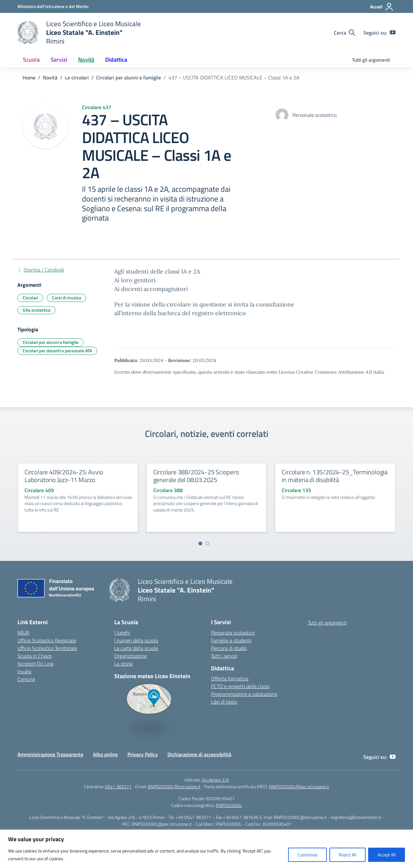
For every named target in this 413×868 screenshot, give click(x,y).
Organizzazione (131, 656)
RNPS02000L (229, 805)
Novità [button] (86, 60)
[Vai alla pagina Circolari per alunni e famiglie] (129, 77)
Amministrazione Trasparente (50, 754)
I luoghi (122, 633)
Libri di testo (224, 702)
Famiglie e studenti (231, 640)
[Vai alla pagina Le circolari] (77, 77)
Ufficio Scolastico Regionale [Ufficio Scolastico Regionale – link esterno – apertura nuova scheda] (47, 640)
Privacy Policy (143, 754)
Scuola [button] (31, 60)
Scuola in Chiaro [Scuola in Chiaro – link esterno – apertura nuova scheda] (35, 656)
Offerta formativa (230, 678)
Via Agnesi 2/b (215, 780)
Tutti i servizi (224, 656)
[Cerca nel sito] (344, 33)
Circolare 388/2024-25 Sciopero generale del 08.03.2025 (196, 476)
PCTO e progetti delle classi (240, 686)
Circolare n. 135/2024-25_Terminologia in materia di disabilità (335, 476)
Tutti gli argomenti (371, 60)
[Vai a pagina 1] (200, 543)
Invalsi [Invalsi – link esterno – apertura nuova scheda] (24, 671)
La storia (123, 664)
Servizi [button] (59, 60)
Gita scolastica (36, 310)
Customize (307, 855)
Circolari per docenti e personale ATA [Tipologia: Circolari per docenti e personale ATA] (57, 351)
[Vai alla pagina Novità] (50, 77)
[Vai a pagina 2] (207, 543)
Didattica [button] (116, 60)
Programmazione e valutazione (244, 694)
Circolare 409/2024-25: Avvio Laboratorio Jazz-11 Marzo (64, 476)
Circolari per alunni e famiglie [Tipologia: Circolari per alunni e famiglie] (50, 342)
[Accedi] (382, 7)
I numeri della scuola (136, 640)
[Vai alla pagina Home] (29, 77)
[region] (206, 849)
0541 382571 (118, 786)
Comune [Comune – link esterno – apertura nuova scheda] (26, 679)
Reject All (348, 855)
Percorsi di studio (229, 648)
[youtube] (393, 33)
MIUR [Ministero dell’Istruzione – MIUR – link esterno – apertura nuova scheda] (23, 633)
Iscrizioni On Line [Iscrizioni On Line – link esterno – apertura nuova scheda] (35, 664)
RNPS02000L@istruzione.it (174, 786)
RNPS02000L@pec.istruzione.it (299, 786)
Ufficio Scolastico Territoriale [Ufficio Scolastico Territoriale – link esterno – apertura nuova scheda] (47, 648)
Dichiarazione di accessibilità (199, 754)
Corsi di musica (66, 298)
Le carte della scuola (136, 648)
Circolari (30, 298)
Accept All (387, 855)
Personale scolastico (233, 633)
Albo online (105, 754)
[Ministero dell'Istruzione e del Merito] (53, 6)
